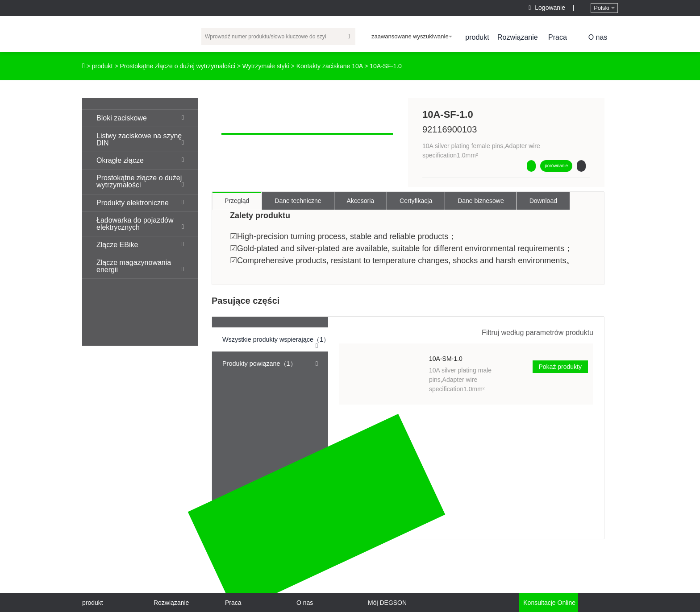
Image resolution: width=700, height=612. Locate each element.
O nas (598, 37)
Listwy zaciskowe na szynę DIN (140, 139)
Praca (558, 37)
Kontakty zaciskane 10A (330, 66)
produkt (477, 37)
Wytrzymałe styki (266, 66)
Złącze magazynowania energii (140, 266)
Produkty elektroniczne (140, 203)
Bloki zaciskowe (140, 118)
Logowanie (548, 8)
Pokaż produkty (560, 367)
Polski (604, 8)
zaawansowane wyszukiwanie (412, 36)
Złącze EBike (140, 245)
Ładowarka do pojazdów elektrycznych (140, 224)
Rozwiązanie (517, 37)
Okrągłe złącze (140, 160)
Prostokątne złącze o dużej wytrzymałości (177, 66)
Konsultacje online (548, 603)
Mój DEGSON (387, 603)
